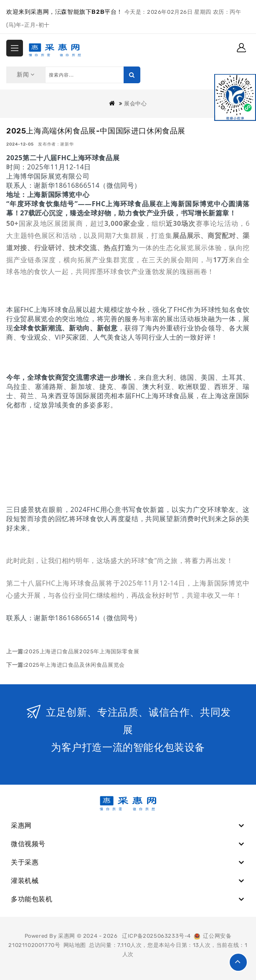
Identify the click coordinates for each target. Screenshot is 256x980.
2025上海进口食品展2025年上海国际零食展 (82, 651)
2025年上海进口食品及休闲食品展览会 (75, 665)
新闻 (26, 75)
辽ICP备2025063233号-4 (156, 936)
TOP (238, 962)
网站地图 (75, 945)
